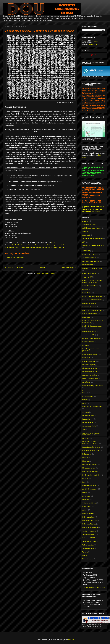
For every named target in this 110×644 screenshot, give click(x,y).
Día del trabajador (88, 342)
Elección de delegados (90, 368)
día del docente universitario (92, 338)
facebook (97, 41)
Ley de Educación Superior (91, 447)
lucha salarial (87, 454)
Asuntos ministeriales (89, 258)
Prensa (47, 247)
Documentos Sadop (89, 361)
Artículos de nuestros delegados (93, 245)
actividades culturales (90, 225)
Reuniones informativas (90, 527)
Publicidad (86, 500)
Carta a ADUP (87, 277)
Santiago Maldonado (89, 531)
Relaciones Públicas (89, 524)
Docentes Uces (94, 44)
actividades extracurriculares (92, 228)
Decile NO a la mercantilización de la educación (29, 245)
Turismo (85, 552)
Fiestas (85, 403)
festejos (85, 400)
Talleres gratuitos (88, 545)
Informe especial (88, 422)
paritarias (85, 479)
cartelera (85, 289)
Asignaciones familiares (90, 254)
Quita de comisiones (89, 503)
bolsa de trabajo (88, 265)
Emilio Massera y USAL (13, 247)
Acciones (85, 221)
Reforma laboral (88, 513)
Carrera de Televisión (89, 274)
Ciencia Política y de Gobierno (92, 296)
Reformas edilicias (88, 517)
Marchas (85, 458)
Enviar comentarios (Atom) (45, 274)
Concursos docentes (89, 307)
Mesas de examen (88, 468)
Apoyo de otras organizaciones (93, 239)
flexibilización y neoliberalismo (33, 247)
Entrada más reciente (14, 268)
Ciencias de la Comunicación (92, 300)
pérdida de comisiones (90, 489)
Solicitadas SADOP (57, 247)
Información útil (87, 419)
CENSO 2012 (87, 293)
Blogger (71, 640)
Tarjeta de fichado (88, 548)
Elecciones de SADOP (90, 372)
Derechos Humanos (89, 331)
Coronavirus (86, 317)
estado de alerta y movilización (93, 386)
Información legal (88, 416)
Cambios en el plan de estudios (93, 268)
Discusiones (86, 358)
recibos (85, 510)
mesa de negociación (89, 465)
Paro (84, 482)
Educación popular (89, 365)
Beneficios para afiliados (90, 261)
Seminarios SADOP (89, 534)
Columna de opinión (89, 303)
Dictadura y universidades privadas (59, 245)
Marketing (86, 461)
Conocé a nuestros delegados (92, 310)
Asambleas (86, 251)
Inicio (42, 268)
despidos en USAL (89, 335)
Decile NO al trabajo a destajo (92, 326)
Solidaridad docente (89, 541)
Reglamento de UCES (90, 520)
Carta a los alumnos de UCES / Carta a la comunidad (93, 281)
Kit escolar (86, 438)
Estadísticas (86, 382)
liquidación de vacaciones (91, 450)
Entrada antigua (69, 268)
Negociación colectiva (90, 471)
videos (85, 555)
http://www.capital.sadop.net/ (94, 587)
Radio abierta (87, 506)
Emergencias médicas (90, 375)
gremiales (86, 412)
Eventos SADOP (88, 396)
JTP (84, 429)
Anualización (87, 235)
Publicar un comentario (15, 258)
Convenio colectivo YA (90, 314)
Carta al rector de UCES (90, 286)
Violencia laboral (88, 559)
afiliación (85, 231)
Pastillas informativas (89, 485)
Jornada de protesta (89, 426)
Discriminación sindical (90, 354)
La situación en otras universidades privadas (90, 443)
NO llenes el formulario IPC (91, 475)
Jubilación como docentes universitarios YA (91, 434)
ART (84, 242)
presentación (87, 496)
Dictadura (86, 345)
